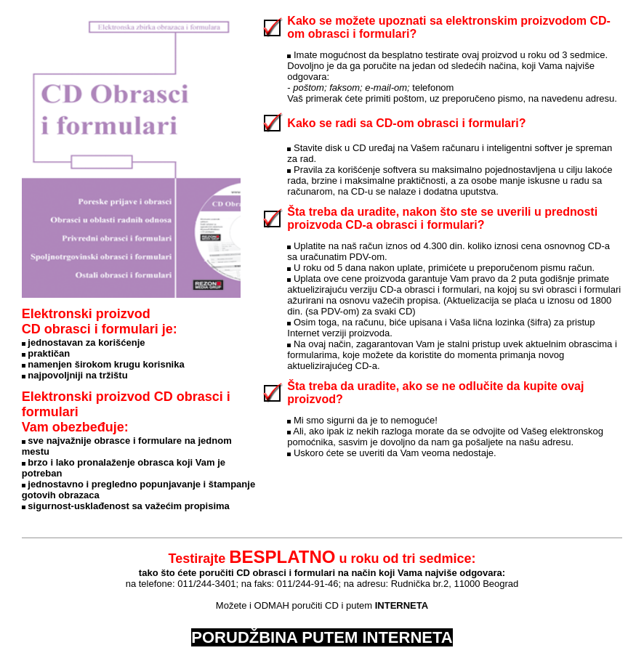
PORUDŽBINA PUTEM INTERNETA (322, 637)
